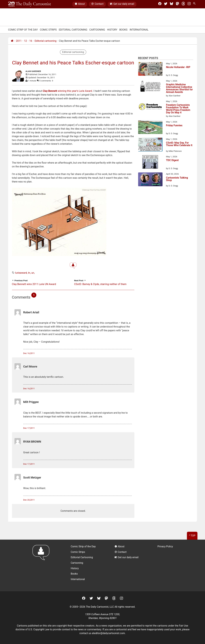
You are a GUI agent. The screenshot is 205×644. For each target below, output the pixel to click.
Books (124, 30)
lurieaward (21, 273)
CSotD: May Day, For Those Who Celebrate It (179, 144)
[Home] (12, 41)
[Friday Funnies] (150, 128)
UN (33, 273)
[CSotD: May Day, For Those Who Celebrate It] (150, 145)
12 (25, 41)
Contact (97, 4)
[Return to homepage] (42, 565)
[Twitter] (166, 4)
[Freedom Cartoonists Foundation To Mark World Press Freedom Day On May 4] (150, 107)
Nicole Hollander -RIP (178, 67)
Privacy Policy (165, 546)
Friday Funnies (174, 126)
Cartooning (97, 30)
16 (31, 41)
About (80, 4)
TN (29, 273)
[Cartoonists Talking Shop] (150, 180)
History (112, 30)
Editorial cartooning (46, 41)
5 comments (46, 81)
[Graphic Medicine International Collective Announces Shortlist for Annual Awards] (150, 87)
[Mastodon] (177, 4)
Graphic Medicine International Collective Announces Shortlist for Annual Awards (179, 88)
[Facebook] (160, 4)
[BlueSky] (171, 4)
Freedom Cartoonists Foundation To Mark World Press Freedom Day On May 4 (178, 109)
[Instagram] (189, 4)
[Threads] (183, 4)
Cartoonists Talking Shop (177, 179)
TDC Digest (172, 160)
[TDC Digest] (150, 162)
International (139, 30)
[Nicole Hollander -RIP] (150, 69)
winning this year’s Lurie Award (67, 91)
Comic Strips (48, 30)
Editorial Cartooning (73, 30)
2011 (19, 41)
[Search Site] (195, 4)
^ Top (192, 536)
